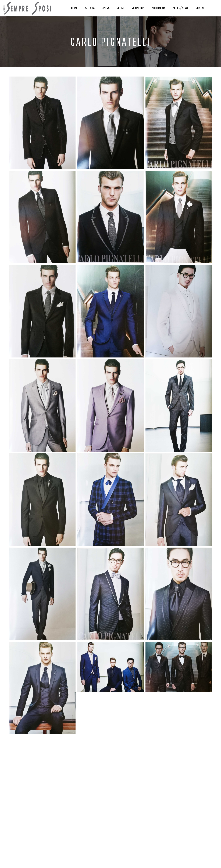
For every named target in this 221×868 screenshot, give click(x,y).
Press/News (181, 8)
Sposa (106, 8)
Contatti (201, 8)
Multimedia (158, 8)
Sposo (121, 8)
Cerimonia (138, 8)
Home (74, 8)
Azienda (90, 8)
